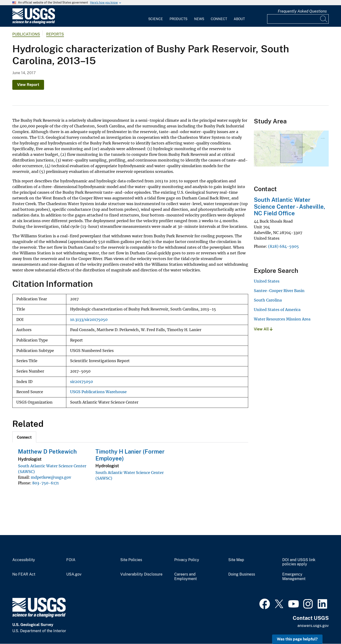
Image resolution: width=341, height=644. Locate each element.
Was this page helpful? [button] (297, 639)
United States (267, 281)
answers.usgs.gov (313, 626)
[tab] (24, 437)
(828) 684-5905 (283, 246)
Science (156, 19)
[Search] (324, 19)
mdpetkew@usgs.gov (51, 477)
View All (263, 329)
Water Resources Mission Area (282, 319)
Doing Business (242, 574)
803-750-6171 (45, 483)
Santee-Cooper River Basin (279, 291)
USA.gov (74, 574)
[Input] (298, 19)
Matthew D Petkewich (47, 451)
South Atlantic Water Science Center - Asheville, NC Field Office (289, 207)
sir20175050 (81, 382)
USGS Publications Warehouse (98, 392)
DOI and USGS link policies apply (299, 562)
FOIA (71, 560)
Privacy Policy (187, 560)
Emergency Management (294, 577)
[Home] (34, 23)
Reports (55, 34)
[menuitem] (156, 16)
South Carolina (268, 300)
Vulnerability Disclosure (141, 574)
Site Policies (131, 560)
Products (178, 19)
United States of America (277, 310)
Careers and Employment (186, 577)
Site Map (236, 560)
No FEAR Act (24, 574)
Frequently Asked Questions (302, 11)
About (239, 19)
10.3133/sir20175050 (89, 320)
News (199, 19)
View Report (28, 85)
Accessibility (24, 560)
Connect (219, 19)
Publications (26, 34)
